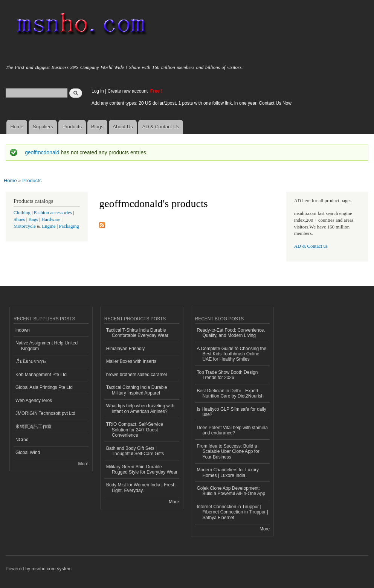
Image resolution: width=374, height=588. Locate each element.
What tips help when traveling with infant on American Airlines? (140, 408)
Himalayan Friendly (126, 349)
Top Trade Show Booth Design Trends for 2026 (227, 375)
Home (17, 127)
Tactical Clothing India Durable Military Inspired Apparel (137, 390)
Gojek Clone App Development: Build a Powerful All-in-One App (231, 491)
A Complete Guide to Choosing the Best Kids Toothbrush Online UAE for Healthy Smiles (232, 354)
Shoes (19, 219)
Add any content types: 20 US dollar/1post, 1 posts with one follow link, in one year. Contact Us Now (192, 103)
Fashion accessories (53, 213)
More (83, 464)
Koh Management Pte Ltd (41, 375)
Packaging (69, 226)
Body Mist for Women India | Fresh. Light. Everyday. (141, 487)
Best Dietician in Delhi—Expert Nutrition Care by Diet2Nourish (231, 393)
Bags (34, 219)
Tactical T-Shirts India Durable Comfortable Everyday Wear (137, 333)
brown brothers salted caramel (137, 375)
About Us (123, 127)
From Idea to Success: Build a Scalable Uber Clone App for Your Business (228, 452)
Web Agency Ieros (34, 401)
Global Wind (28, 452)
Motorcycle (25, 226)
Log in (98, 91)
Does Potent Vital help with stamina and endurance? (232, 430)
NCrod (22, 440)
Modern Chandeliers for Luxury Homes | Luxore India (228, 472)
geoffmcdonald (42, 152)
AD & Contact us (311, 246)
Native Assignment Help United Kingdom (47, 346)
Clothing (22, 213)
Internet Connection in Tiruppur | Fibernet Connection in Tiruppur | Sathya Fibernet (233, 512)
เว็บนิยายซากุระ (31, 361)
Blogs (97, 127)
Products (72, 127)
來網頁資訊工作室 (34, 427)
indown (23, 330)
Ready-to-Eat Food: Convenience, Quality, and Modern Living (231, 333)
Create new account (128, 91)
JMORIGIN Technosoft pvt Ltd (45, 413)
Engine (49, 226)
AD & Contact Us (161, 127)
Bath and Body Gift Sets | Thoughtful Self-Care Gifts (135, 451)
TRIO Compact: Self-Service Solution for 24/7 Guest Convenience (135, 430)
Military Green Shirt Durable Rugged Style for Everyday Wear (142, 469)
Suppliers (43, 127)
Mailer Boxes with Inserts (131, 361)
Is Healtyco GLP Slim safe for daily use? (232, 412)
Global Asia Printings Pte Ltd (44, 387)
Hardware (51, 219)
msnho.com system (52, 569)
